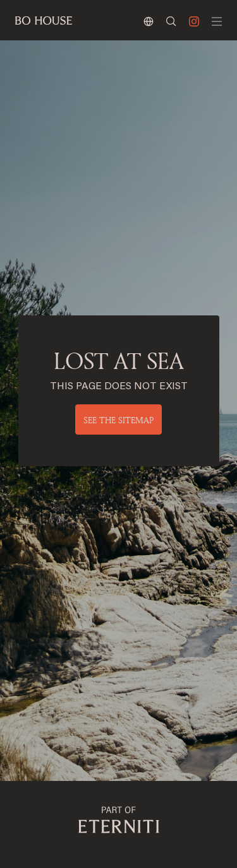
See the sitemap (118, 420)
